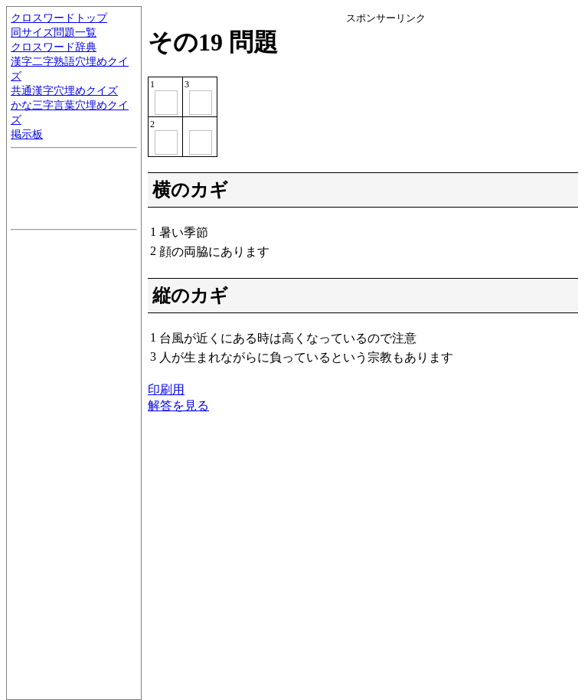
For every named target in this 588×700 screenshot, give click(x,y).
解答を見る (178, 406)
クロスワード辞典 (54, 47)
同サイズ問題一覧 (54, 32)
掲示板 (27, 134)
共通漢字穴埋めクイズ (64, 90)
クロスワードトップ (59, 18)
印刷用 (166, 389)
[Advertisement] (461, 121)
